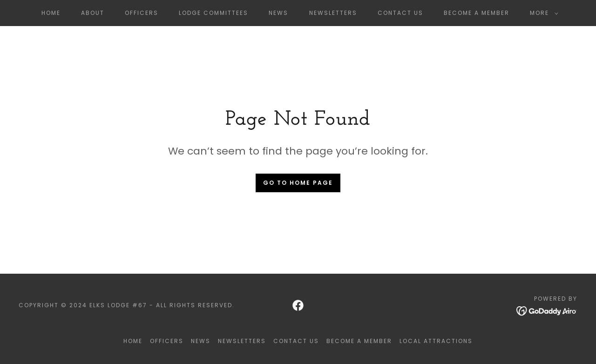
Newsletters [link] (333, 13)
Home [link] (51, 13)
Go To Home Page (298, 183)
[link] (298, 305)
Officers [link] (142, 13)
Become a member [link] (477, 13)
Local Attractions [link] (436, 341)
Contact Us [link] (400, 13)
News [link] (278, 13)
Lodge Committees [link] (213, 13)
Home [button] (133, 341)
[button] (542, 13)
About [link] (93, 13)
